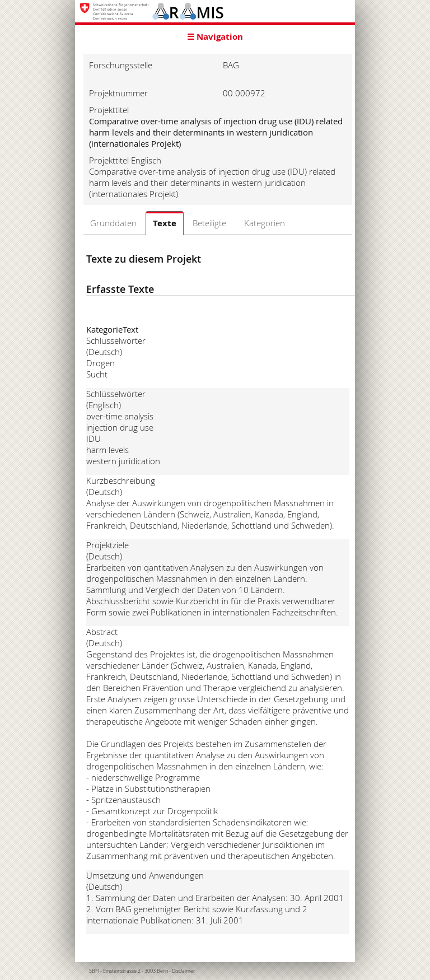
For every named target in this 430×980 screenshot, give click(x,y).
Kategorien (265, 223)
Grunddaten (113, 223)
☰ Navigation (215, 37)
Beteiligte (209, 223)
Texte (165, 223)
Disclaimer (184, 971)
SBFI (94, 971)
